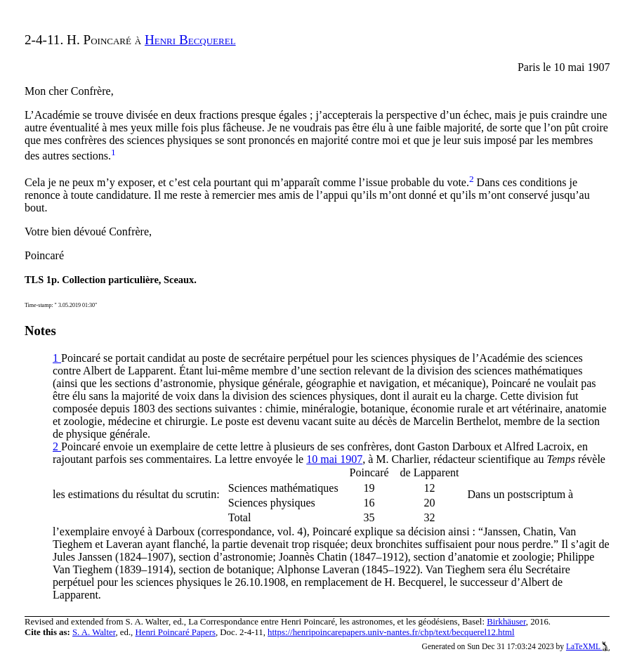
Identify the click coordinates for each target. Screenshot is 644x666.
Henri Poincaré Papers (176, 632)
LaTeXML (588, 646)
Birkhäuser (506, 622)
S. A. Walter (94, 632)
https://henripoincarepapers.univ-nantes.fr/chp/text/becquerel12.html (391, 632)
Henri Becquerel (190, 40)
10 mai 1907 (334, 459)
